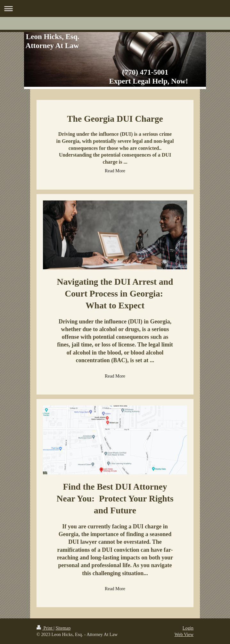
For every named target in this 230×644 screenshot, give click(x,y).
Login (188, 628)
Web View (184, 634)
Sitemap (63, 628)
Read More (115, 171)
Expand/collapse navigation (115, 8)
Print (45, 628)
